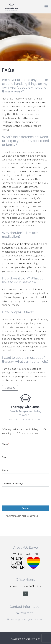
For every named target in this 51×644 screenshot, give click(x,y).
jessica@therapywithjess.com (26, 419)
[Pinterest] (26, 594)
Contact (10, 388)
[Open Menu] (46, 7)
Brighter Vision (33, 639)
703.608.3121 (26, 415)
